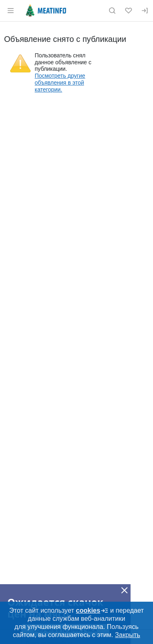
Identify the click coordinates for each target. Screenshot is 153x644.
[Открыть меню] (11, 11)
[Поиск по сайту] (112, 11)
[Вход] (145, 11)
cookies (92, 611)
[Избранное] (129, 11)
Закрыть (128, 635)
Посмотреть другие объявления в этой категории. (60, 83)
